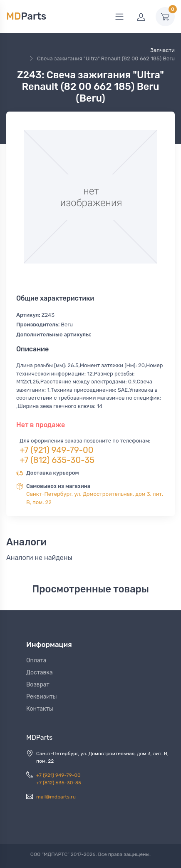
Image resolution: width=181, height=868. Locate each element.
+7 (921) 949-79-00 (57, 450)
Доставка (40, 673)
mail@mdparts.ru (56, 797)
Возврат (38, 685)
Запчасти (162, 50)
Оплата (36, 660)
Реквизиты (42, 697)
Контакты (40, 709)
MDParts (39, 737)
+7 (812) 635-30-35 (57, 460)
